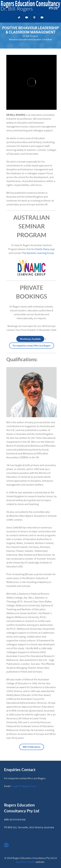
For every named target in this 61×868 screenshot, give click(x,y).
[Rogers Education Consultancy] (30, 6)
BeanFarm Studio (26, 862)
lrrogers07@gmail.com (24, 786)
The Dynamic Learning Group (38, 253)
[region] (30, 36)
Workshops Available (30, 339)
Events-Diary (42, 249)
